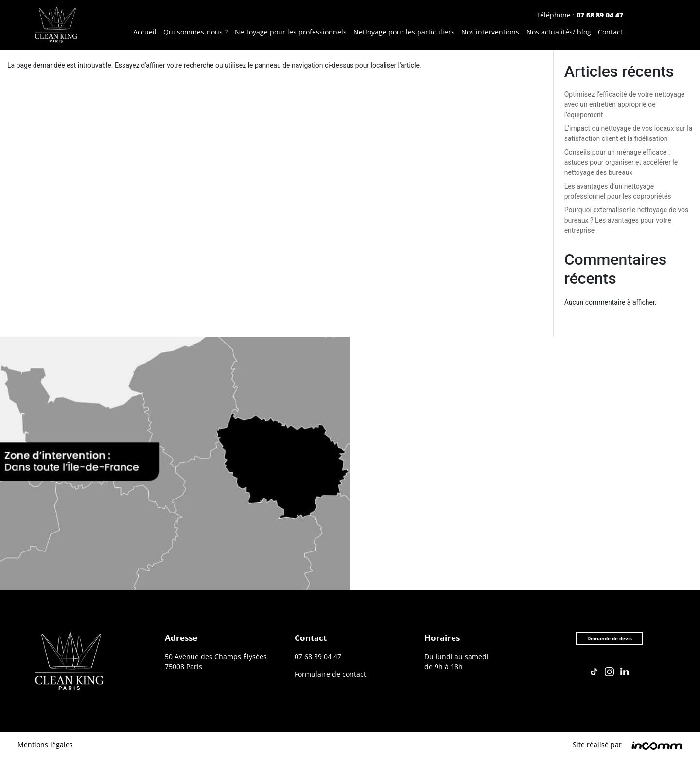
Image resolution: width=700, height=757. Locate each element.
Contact (610, 33)
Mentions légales (45, 745)
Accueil (145, 33)
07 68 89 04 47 (600, 15)
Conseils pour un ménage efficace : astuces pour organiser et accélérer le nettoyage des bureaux (621, 162)
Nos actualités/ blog (559, 33)
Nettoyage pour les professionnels (291, 33)
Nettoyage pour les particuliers (404, 33)
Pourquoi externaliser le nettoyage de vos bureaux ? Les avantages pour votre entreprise (627, 220)
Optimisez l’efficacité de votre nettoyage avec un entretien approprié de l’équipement (625, 104)
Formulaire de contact (330, 674)
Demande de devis (609, 640)
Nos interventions (490, 33)
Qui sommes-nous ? (195, 33)
